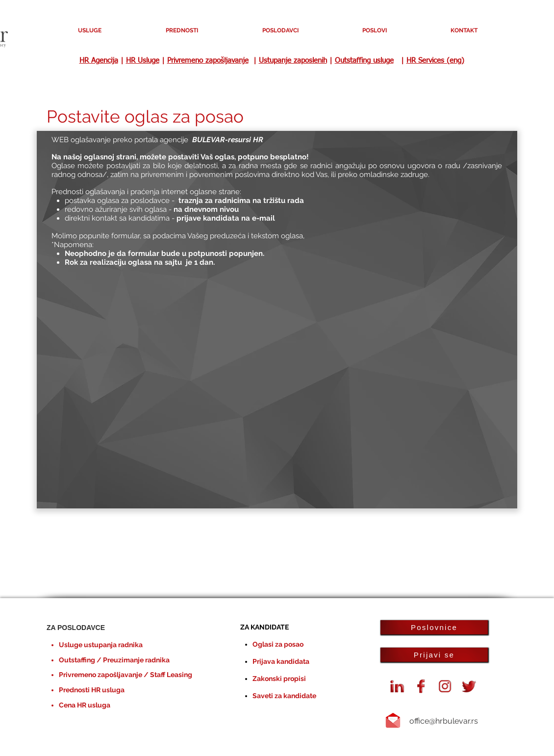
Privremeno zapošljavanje (208, 61)
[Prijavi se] (434, 655)
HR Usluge (143, 61)
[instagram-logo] (445, 686)
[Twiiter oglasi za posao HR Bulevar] (469, 686)
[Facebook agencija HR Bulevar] (421, 686)
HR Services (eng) (435, 61)
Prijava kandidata (281, 661)
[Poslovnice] (434, 627)
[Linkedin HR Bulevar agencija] (397, 686)
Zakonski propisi (279, 679)
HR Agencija (99, 61)
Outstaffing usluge (364, 61)
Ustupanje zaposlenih (293, 61)
